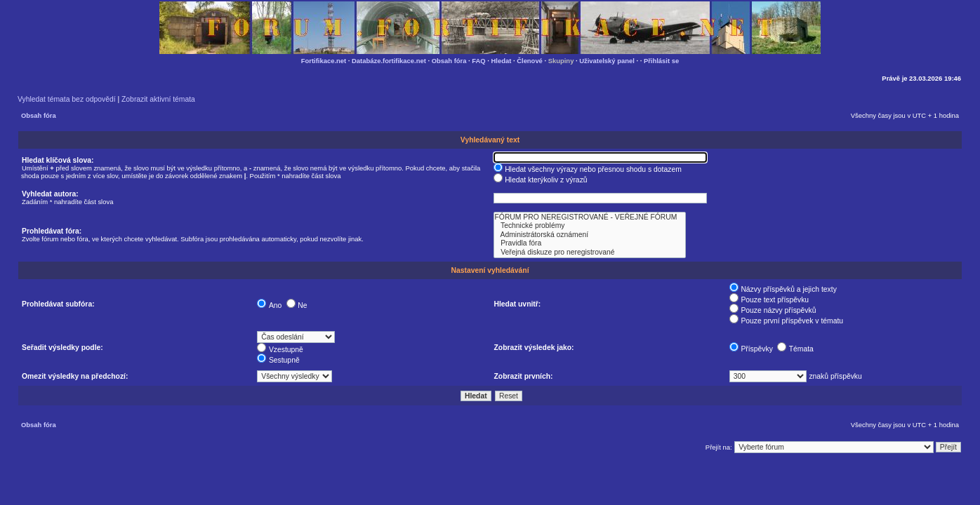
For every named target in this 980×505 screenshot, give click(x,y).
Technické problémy (590, 226)
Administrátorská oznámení (590, 235)
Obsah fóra (449, 61)
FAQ (478, 61)
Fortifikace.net (324, 61)
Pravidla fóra (590, 243)
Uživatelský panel (607, 61)
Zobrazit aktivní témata (158, 99)
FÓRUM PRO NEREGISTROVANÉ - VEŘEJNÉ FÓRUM (590, 217)
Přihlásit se (661, 61)
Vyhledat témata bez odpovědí (67, 99)
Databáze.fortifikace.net (389, 61)
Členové (530, 61)
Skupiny (561, 61)
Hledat (502, 61)
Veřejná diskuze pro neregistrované (590, 252)
